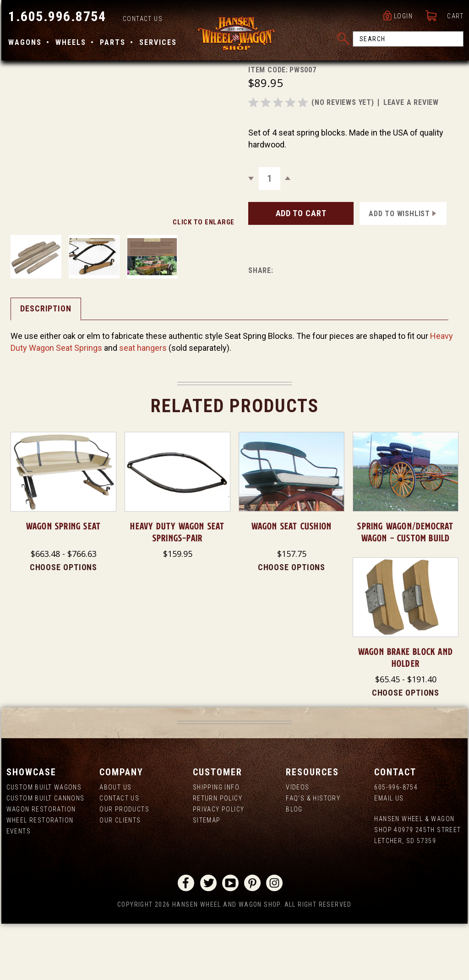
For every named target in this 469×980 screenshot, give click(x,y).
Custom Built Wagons (43, 844)
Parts (111, 45)
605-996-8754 (397, 844)
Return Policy (217, 855)
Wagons (24, 45)
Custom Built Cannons (44, 855)
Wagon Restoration (40, 866)
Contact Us (141, 21)
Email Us (390, 855)
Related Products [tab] (235, 461)
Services (157, 45)
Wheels (69, 45)
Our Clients (119, 877)
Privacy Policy (218, 866)
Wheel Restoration (39, 877)
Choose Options (62, 623)
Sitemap (206, 877)
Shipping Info (216, 844)
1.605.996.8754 (56, 19)
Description (44, 364)
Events (17, 887)
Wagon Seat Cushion (292, 582)
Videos (298, 844)
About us (115, 844)
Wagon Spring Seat (63, 582)
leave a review (411, 158)
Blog (295, 866)
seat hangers (142, 403)
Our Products (123, 866)
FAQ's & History (314, 855)
